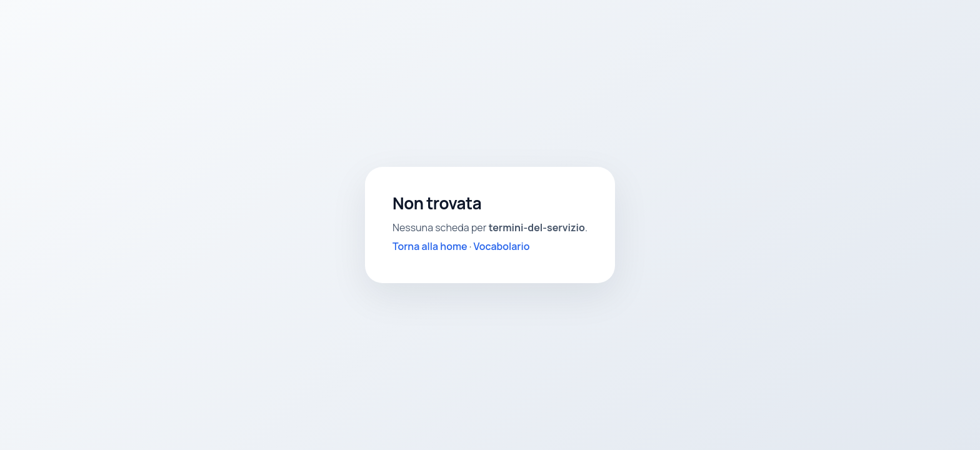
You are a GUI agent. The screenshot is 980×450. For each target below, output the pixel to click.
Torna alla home (430, 246)
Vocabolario (502, 246)
